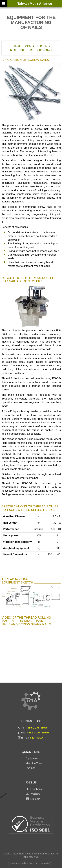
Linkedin (34, 799)
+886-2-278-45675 (37, 728)
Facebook (35, 789)
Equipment (32, 758)
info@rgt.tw (37, 738)
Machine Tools (34, 763)
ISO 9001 (31, 768)
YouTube (35, 794)
